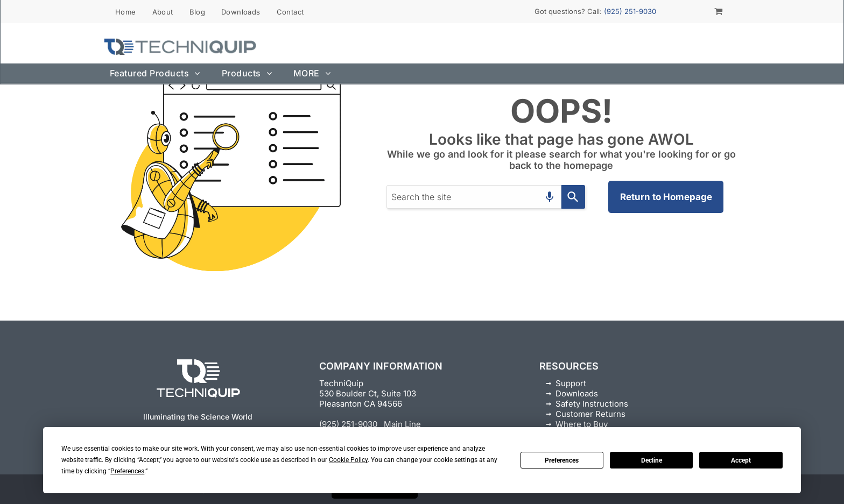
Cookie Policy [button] (348, 460)
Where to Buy (582, 424)
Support (571, 383)
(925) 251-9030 (630, 11)
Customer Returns (590, 414)
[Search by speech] (550, 197)
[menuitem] (126, 12)
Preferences (562, 460)
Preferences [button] (127, 471)
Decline (652, 460)
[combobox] (474, 197)
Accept (741, 460)
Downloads (577, 393)
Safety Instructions (592, 404)
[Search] (573, 197)
